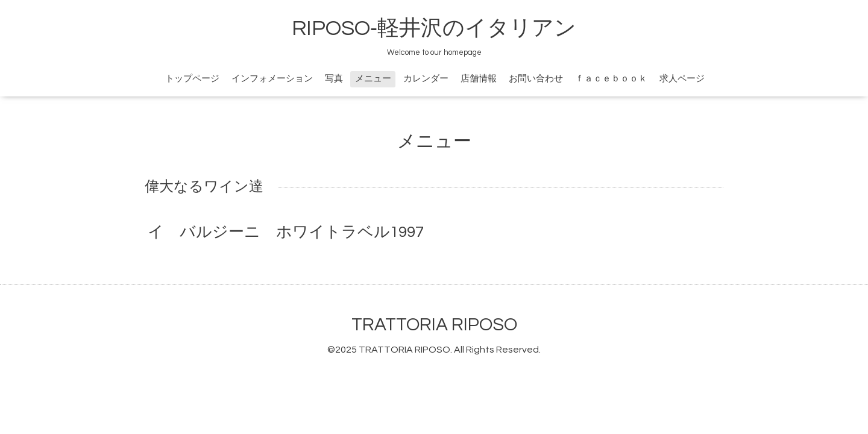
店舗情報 (479, 79)
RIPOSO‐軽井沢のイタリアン (434, 28)
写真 (334, 79)
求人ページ (682, 79)
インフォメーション (272, 79)
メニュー (373, 79)
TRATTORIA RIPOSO (434, 325)
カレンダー (426, 79)
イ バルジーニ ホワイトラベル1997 (286, 232)
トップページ (192, 79)
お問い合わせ (536, 79)
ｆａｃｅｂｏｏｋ (611, 79)
